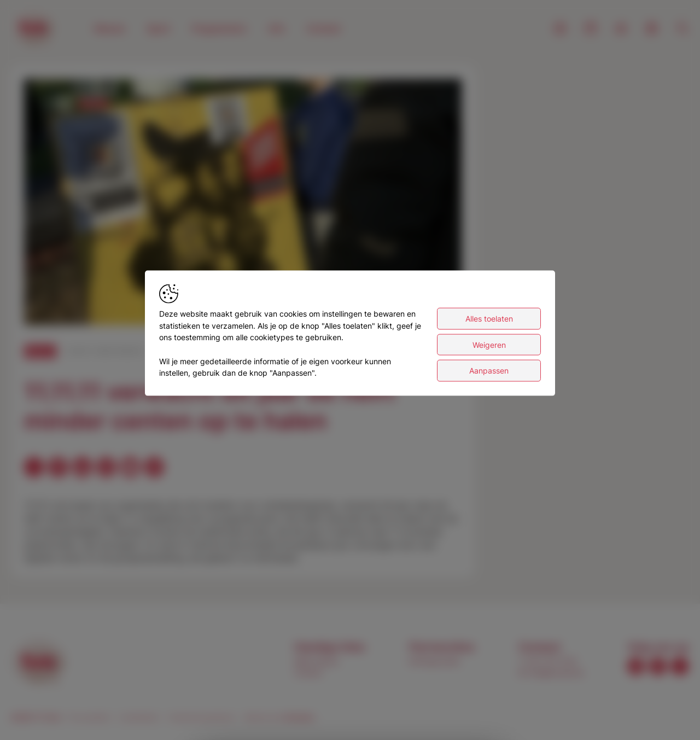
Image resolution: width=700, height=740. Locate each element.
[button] (245, 204)
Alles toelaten (489, 319)
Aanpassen (489, 371)
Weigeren (489, 344)
